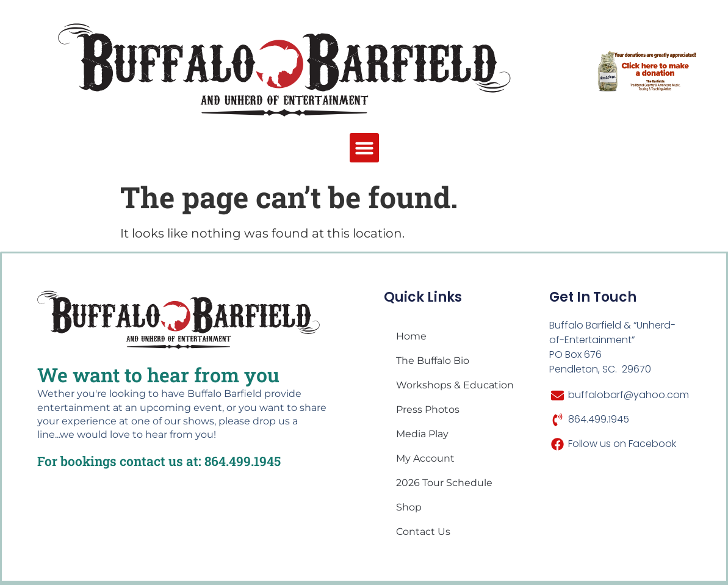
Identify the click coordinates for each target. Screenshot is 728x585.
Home (411, 336)
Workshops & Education (455, 385)
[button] (364, 148)
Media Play (422, 434)
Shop (409, 507)
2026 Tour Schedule (444, 483)
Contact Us (423, 532)
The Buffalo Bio (433, 361)
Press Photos (428, 409)
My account (425, 458)
